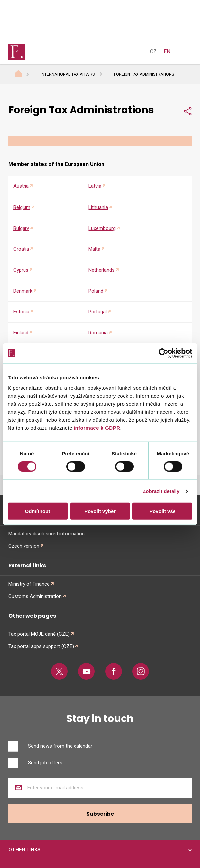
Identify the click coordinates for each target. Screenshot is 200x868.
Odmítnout (38, 511)
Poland (96, 291)
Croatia (21, 249)
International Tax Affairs (68, 74)
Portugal (98, 312)
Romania (98, 333)
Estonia (21, 312)
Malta (94, 249)
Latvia (95, 186)
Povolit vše (162, 511)
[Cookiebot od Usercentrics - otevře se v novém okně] (163, 353)
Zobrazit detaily (161, 491)
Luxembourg (102, 228)
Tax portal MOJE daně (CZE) (39, 634)
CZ (153, 52)
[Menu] (184, 52)
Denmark (23, 291)
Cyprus (21, 270)
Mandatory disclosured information (47, 534)
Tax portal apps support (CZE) (41, 646)
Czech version (24, 546)
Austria (21, 186)
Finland (21, 333)
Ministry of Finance (29, 584)
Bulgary (21, 228)
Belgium (22, 207)
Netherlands (101, 270)
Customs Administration (35, 596)
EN (167, 52)
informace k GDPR (96, 428)
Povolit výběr (100, 511)
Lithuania (98, 207)
